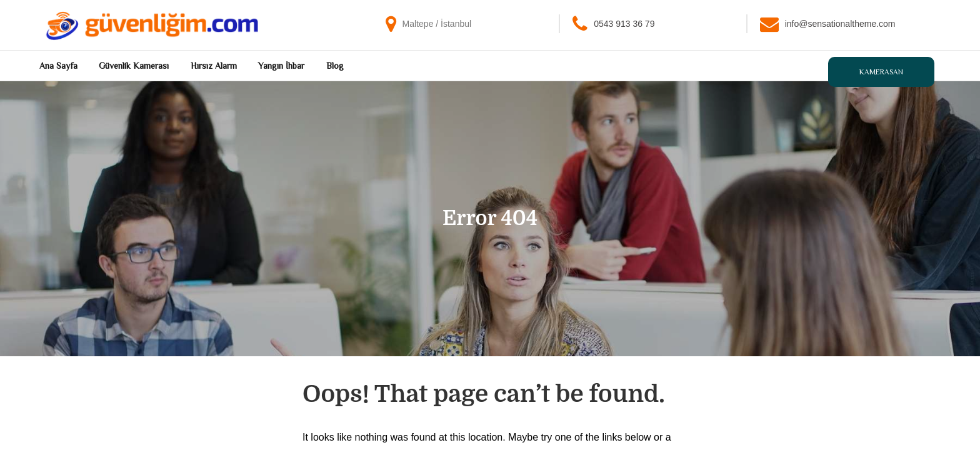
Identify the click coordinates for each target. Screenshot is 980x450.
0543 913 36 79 (624, 24)
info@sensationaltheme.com (840, 24)
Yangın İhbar (281, 66)
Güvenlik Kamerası (134, 66)
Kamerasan (881, 72)
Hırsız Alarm (214, 66)
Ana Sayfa (58, 66)
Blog (335, 66)
